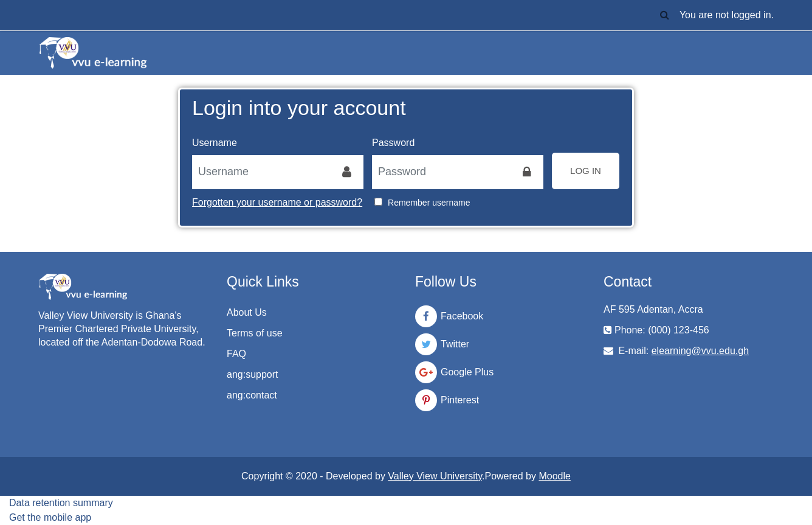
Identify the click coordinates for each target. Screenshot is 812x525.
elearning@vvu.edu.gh (700, 351)
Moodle (554, 476)
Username (215, 143)
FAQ (236, 354)
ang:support (253, 374)
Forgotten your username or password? (277, 202)
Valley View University (435, 476)
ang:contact (252, 395)
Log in (586, 171)
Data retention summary (61, 503)
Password (393, 143)
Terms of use (255, 333)
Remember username (429, 203)
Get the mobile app (50, 517)
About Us (247, 312)
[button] (665, 16)
